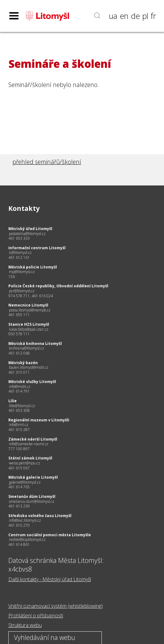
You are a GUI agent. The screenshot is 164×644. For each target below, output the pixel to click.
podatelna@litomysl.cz (27, 234)
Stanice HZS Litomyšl (29, 324)
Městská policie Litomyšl (33, 267)
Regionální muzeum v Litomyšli (39, 420)
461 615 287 (19, 430)
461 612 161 (19, 257)
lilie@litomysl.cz (22, 406)
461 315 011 (19, 372)
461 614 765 (19, 487)
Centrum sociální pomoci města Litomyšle (50, 535)
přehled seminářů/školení (47, 162)
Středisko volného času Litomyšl (40, 516)
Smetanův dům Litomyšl (32, 496)
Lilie (13, 401)
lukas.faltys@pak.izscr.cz (29, 329)
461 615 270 (19, 525)
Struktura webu (25, 625)
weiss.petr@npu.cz (24, 463)
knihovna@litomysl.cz (26, 348)
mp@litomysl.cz (22, 272)
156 (12, 277)
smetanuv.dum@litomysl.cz (32, 501)
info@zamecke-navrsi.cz (29, 444)
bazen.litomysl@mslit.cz (29, 367)
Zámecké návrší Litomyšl (33, 439)
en (124, 16)
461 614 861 (19, 544)
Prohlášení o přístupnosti (36, 616)
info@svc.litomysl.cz (25, 520)
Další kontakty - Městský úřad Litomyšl (50, 579)
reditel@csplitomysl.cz (27, 540)
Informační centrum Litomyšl (37, 248)
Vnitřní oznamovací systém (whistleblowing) (56, 606)
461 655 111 (19, 315)
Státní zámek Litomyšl (30, 458)
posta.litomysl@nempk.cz (30, 310)
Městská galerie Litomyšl (33, 477)
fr (153, 16)
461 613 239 (19, 506)
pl (145, 16)
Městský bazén (23, 363)
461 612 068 (19, 353)
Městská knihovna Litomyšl (35, 344)
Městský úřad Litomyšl (30, 229)
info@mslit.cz (20, 387)
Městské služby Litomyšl (32, 382)
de (135, 16)
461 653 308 (19, 410)
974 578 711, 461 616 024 (31, 296)
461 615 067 (19, 468)
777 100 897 (19, 449)
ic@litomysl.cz (20, 252)
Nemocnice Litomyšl (28, 305)
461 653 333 (19, 238)
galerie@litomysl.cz (25, 482)
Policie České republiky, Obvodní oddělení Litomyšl (58, 286)
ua (113, 16)
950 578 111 (19, 334)
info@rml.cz (19, 425)
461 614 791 (19, 391)
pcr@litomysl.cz (22, 291)
